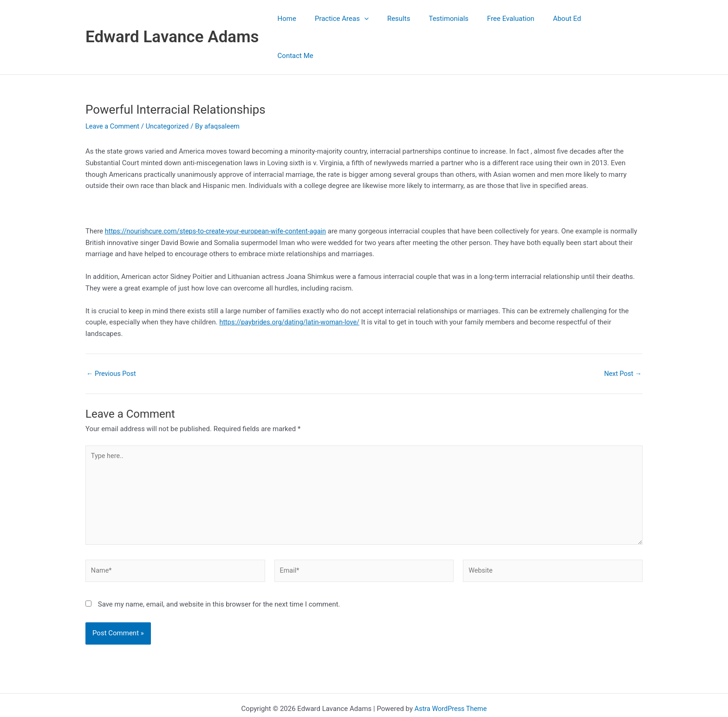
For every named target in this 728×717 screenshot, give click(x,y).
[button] (387, 19)
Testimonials (463, 19)
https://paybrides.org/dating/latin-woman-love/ (292, 285)
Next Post (622, 337)
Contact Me (618, 19)
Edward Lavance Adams (172, 18)
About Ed (572, 19)
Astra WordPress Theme (451, 676)
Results (417, 19)
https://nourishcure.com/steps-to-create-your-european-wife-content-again (220, 194)
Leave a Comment (114, 89)
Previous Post (112, 337)
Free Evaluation (520, 19)
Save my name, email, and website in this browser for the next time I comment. (219, 572)
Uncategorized (170, 89)
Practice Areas (365, 19)
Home (315, 19)
